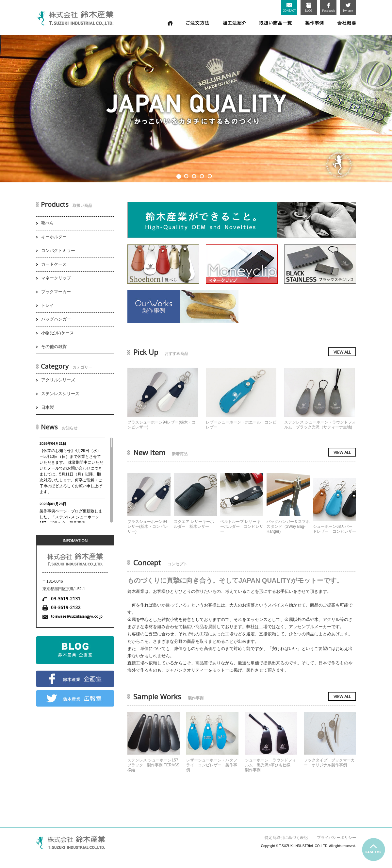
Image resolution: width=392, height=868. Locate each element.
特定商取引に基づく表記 (286, 838)
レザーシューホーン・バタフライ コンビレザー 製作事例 (212, 765)
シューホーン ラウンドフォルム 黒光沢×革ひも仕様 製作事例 (270, 765)
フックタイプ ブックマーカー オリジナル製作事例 (329, 763)
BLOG (309, 8)
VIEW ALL (342, 352)
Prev (8, 107)
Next (384, 107)
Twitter (348, 8)
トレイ (48, 305)
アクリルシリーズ (58, 380)
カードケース (54, 264)
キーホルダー (54, 237)
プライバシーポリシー (336, 838)
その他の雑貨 (54, 347)
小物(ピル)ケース (57, 333)
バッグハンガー (56, 319)
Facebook (328, 8)
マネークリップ (56, 278)
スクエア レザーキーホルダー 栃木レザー (194, 524)
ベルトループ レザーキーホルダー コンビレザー (242, 526)
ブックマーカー (56, 292)
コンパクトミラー (58, 250)
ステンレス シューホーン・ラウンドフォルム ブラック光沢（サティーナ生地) (320, 425)
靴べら (48, 223)
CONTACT (289, 8)
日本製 (48, 407)
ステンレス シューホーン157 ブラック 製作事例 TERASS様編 (153, 765)
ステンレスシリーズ (60, 394)
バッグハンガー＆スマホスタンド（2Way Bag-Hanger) (288, 526)
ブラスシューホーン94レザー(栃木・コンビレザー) (148, 526)
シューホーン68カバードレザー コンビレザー (335, 529)
